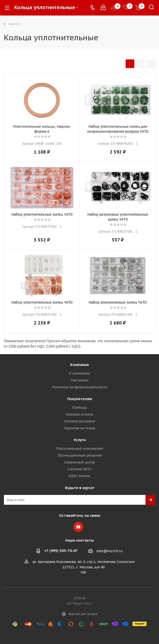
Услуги (80, 440)
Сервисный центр (79, 462)
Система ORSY (80, 469)
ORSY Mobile (79, 476)
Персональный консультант (80, 448)
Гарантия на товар (80, 428)
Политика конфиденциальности (79, 387)
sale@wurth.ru (110, 551)
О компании (79, 373)
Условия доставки (79, 421)
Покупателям (80, 399)
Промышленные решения (80, 455)
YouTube (78, 527)
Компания (79, 365)
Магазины (80, 380)
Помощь (79, 407)
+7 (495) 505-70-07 (61, 551)
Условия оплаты (79, 414)
